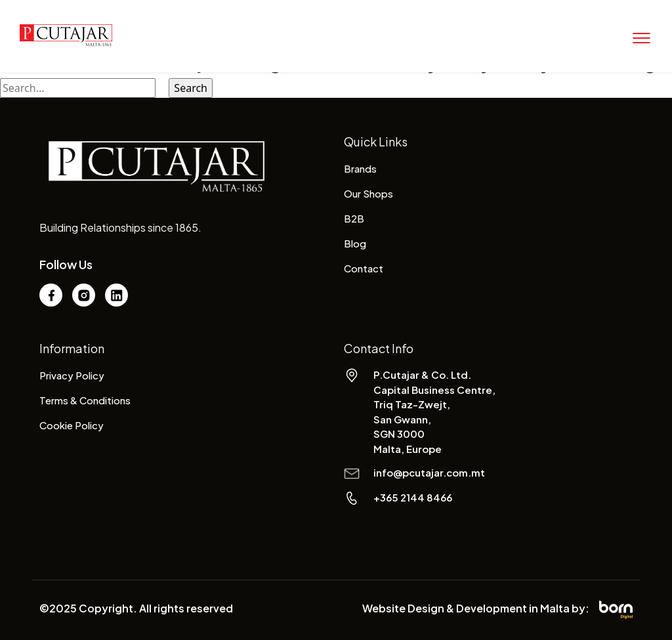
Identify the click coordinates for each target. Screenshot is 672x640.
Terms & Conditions (85, 400)
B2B (354, 218)
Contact (364, 268)
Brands (360, 168)
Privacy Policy (72, 375)
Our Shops (368, 193)
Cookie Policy (72, 425)
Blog (355, 243)
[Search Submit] (162, 88)
